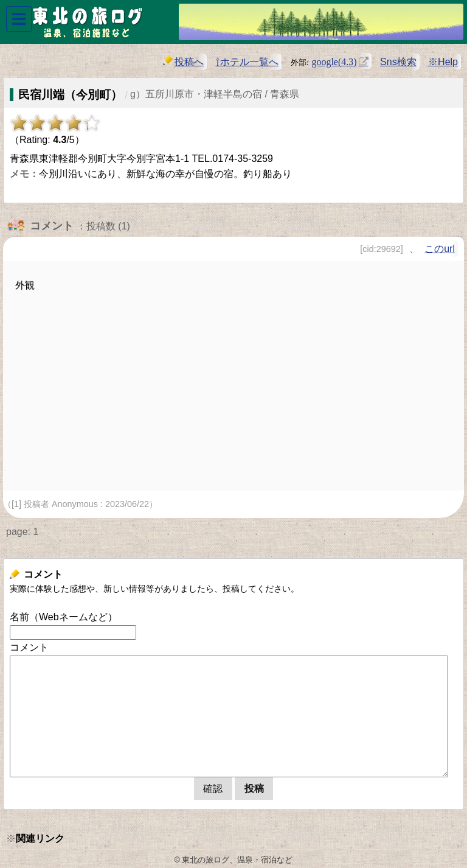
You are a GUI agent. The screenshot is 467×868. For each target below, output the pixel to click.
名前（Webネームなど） (64, 617)
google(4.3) (334, 61)
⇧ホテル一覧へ (247, 62)
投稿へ (183, 61)
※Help (443, 62)
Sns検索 (398, 62)
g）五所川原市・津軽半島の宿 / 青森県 (215, 94)
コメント (29, 647)
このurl (440, 249)
